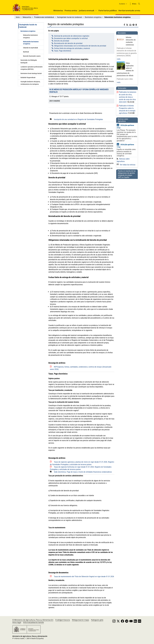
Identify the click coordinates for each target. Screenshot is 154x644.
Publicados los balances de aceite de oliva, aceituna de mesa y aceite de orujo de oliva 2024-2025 (128, 97)
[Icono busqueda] (139, 4)
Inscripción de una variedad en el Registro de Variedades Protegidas (78, 119)
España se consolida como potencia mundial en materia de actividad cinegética (126, 153)
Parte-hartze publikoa (108, 11)
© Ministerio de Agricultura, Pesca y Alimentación (33, 620)
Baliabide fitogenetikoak (28, 77)
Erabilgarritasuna (63, 620)
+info (119, 59)
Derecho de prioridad (62, 41)
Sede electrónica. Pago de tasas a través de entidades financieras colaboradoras (83, 472)
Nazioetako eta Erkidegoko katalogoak (29, 61)
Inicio (18, 17)
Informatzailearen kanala (33, 622)
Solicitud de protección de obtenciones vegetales (72, 36)
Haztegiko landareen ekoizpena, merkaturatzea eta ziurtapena (30, 83)
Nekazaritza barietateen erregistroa (30, 36)
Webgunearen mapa (80, 620)
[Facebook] (125, 25)
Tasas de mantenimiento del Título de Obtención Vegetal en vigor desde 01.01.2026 (84, 577)
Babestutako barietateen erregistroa (31, 43)
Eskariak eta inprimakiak (31, 48)
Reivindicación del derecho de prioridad (68, 43)
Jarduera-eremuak (87, 11)
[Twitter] (128, 25)
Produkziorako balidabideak (44, 17)
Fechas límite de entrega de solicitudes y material (72, 48)
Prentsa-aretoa (71, 11)
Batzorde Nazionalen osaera (32, 56)
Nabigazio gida (97, 620)
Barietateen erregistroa (93, 17)
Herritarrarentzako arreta (129, 11)
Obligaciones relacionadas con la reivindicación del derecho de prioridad (80, 46)
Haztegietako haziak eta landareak (69, 17)
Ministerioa (58, 11)
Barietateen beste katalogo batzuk (31, 73)
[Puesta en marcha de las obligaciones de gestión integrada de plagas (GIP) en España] (127, 185)
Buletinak (26, 52)
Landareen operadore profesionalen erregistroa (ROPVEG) (32, 68)
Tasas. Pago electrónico (63, 51)
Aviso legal (17, 622)
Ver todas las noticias (126, 165)
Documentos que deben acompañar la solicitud (71, 38)
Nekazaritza (27, 17)
